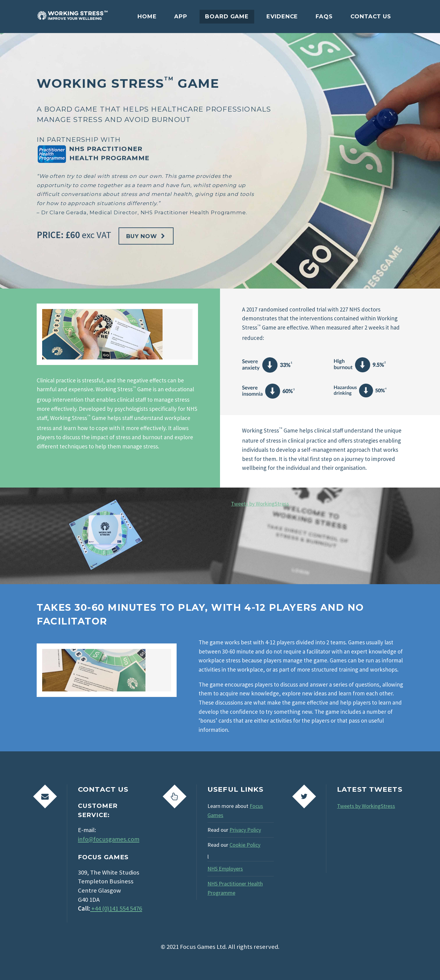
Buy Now (142, 236)
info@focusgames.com (109, 839)
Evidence (282, 17)
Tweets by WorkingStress (260, 504)
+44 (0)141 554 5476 (116, 908)
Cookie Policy (245, 845)
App (181, 17)
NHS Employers (225, 869)
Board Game (227, 17)
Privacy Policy (245, 830)
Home (147, 17)
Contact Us (371, 17)
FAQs (324, 17)
